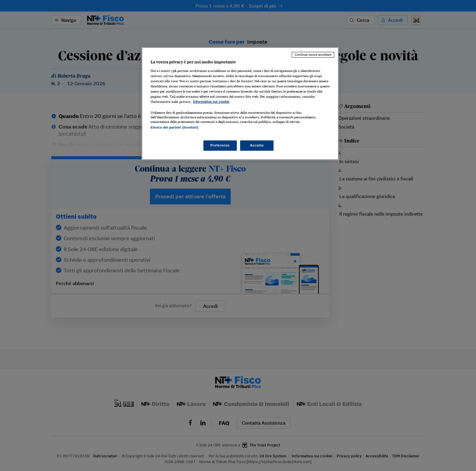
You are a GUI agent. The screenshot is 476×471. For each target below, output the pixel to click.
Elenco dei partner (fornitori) (174, 127)
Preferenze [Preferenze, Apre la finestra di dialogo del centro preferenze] (220, 145)
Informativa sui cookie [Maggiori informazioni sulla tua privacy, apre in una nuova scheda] (211, 102)
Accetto (257, 145)
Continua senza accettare (313, 55)
